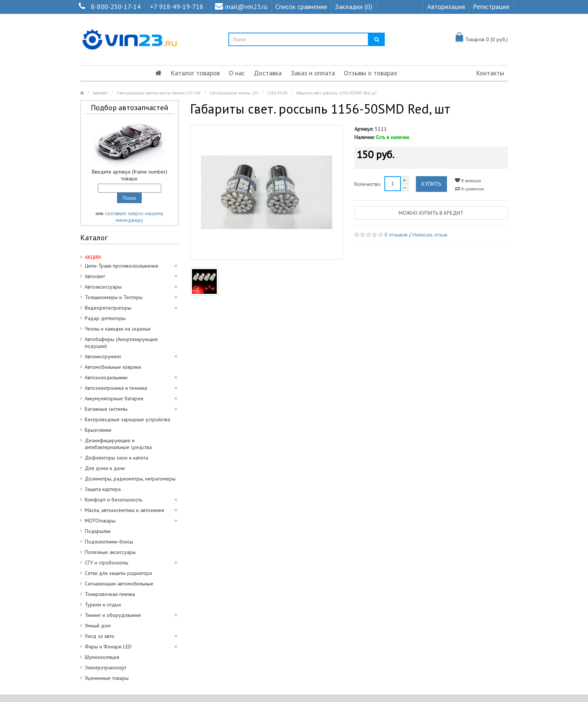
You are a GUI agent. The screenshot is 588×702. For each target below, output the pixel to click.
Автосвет (100, 93)
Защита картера (103, 489)
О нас (237, 73)
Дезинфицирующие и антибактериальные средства (118, 444)
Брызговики (98, 430)
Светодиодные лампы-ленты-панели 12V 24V (159, 93)
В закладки (468, 180)
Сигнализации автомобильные (119, 584)
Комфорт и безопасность (113, 500)
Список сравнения (301, 7)
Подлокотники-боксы (109, 542)
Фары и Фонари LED (108, 647)
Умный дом (98, 626)
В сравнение (469, 189)
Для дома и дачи (105, 468)
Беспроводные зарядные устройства (127, 419)
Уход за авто (100, 636)
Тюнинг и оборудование (113, 615)
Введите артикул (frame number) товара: (130, 175)
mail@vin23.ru (241, 7)
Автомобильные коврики (113, 367)
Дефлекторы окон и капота (116, 458)
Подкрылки (98, 531)
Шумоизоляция (102, 657)
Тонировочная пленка (110, 594)
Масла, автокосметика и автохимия (124, 510)
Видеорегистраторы (108, 308)
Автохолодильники (106, 377)
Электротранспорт (106, 668)
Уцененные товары (107, 678)
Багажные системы (106, 409)
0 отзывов (396, 235)
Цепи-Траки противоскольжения (121, 266)
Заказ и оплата (313, 73)
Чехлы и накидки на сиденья (118, 329)
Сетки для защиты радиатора (118, 573)
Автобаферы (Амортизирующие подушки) (121, 343)
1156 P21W (277, 93)
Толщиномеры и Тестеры (114, 297)
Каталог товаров (195, 73)
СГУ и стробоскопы (106, 563)
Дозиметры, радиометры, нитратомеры (130, 479)
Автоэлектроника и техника (116, 388)
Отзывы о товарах (370, 73)
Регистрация (491, 7)
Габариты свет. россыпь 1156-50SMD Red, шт (336, 93)
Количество (367, 184)
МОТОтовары (100, 521)
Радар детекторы (105, 318)
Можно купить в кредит (431, 213)
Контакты (490, 73)
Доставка (268, 73)
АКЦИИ (93, 257)
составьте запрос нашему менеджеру (134, 217)
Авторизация (446, 7)
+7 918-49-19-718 (177, 7)
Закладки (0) (354, 7)
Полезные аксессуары (110, 552)
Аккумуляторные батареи (114, 398)
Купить (431, 184)
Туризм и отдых (103, 605)
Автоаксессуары (103, 287)
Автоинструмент (103, 356)
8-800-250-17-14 (116, 7)
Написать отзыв (430, 235)
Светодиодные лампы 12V (234, 93)
